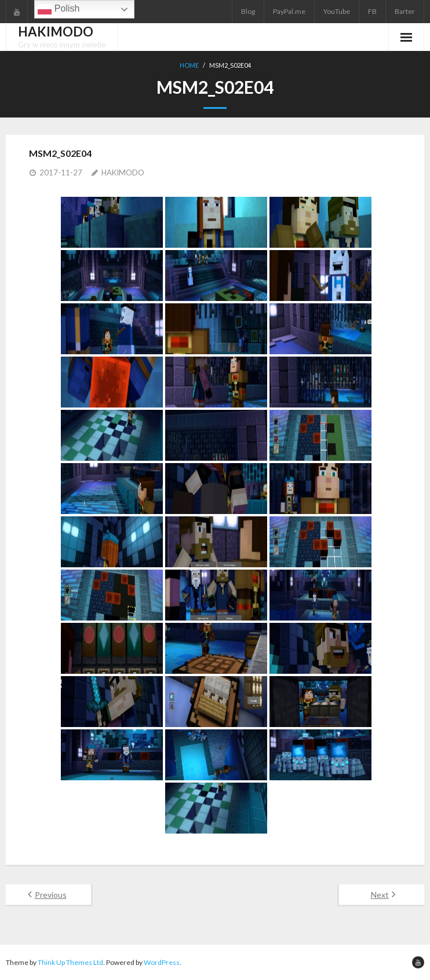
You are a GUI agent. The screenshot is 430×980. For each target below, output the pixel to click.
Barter (405, 11)
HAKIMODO (123, 172)
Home (189, 65)
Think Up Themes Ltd (70, 962)
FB (372, 11)
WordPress (162, 962)
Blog (248, 11)
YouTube (337, 11)
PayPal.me (289, 11)
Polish (59, 9)
